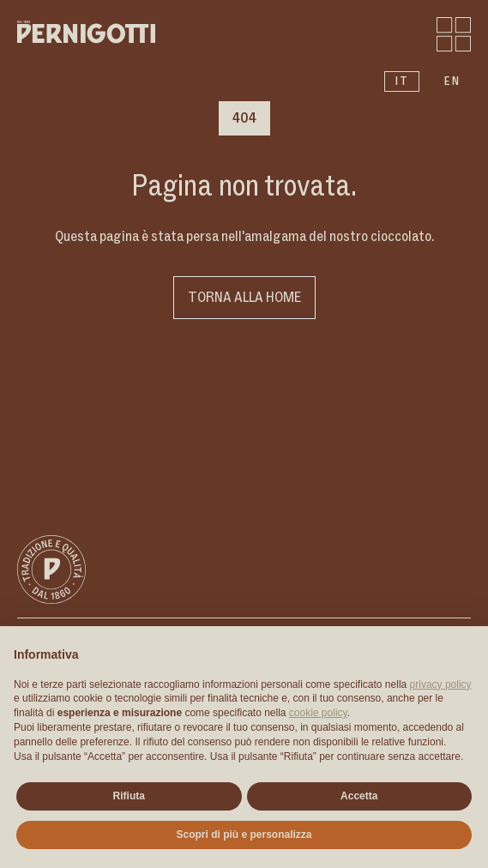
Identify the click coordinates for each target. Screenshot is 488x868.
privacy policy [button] (441, 684)
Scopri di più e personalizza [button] (244, 835)
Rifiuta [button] (129, 796)
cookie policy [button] (318, 713)
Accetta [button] (359, 796)
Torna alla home (244, 298)
